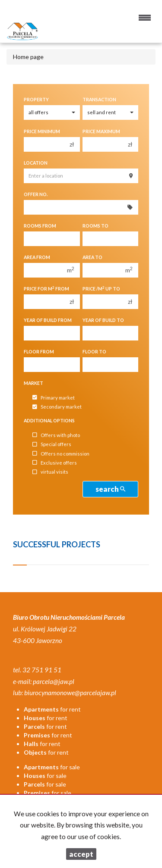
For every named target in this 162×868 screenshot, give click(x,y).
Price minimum (42, 131)
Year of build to (103, 320)
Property (36, 100)
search (110, 489)
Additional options (49, 421)
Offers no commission (61, 454)
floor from (39, 352)
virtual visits (50, 472)
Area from (37, 257)
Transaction (99, 100)
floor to (94, 352)
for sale (52, 767)
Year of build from (48, 320)
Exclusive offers (55, 463)
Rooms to (95, 226)
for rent (52, 709)
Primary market (54, 398)
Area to (92, 257)
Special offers (52, 445)
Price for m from (46, 289)
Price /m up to (101, 289)
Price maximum (101, 131)
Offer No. (36, 194)
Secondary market (57, 407)
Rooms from (40, 226)
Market (33, 383)
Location (36, 163)
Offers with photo (56, 435)
